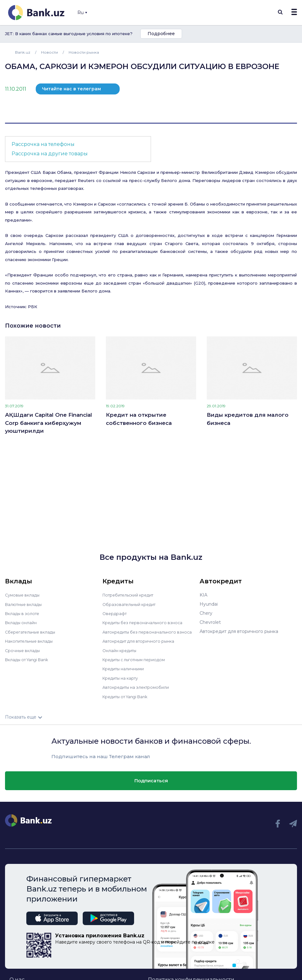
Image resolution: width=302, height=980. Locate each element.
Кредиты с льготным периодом (138, 663)
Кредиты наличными (126, 672)
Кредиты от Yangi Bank (128, 699)
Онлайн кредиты (121, 654)
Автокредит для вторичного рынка (142, 645)
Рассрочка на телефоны (43, 144)
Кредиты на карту (123, 681)
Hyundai (209, 604)
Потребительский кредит (132, 595)
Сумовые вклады (24, 595)
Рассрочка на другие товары (50, 154)
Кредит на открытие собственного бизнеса (139, 419)
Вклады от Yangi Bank (30, 659)
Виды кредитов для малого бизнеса (248, 419)
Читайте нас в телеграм (71, 89)
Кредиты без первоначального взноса (146, 622)
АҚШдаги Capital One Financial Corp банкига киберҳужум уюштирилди (49, 423)
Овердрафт (115, 613)
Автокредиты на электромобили (139, 690)
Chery (206, 613)
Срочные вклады (24, 650)
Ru (82, 13)
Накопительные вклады (32, 640)
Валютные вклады (25, 604)
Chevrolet (210, 622)
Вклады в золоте (24, 613)
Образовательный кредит (132, 604)
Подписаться (151, 784)
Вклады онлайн (22, 622)
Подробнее (161, 34)
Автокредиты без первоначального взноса (142, 634)
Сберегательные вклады (33, 631)
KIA (203, 595)
